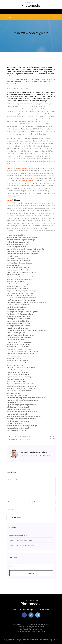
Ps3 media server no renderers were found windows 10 (25, 351)
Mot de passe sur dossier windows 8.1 (20, 293)
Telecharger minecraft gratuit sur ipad (19, 363)
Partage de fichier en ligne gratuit (18, 375)
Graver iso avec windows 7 (16, 423)
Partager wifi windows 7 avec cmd (18, 409)
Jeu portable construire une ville (31, 629)
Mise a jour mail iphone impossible (18, 323)
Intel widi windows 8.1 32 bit (16, 430)
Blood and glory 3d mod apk (16, 379)
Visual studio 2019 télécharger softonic (20, 314)
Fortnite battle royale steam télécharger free (21, 263)
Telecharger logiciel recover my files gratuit (21, 388)
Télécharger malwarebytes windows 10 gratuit (22, 312)
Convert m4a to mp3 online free (17, 328)
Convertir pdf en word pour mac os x (19, 370)
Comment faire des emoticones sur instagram (22, 272)
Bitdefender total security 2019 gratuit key (21, 300)
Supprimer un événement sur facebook (20, 349)
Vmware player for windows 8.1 (17, 309)
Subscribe (31, 573)
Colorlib (55, 640)
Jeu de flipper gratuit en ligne (16, 247)
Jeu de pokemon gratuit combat (17, 289)
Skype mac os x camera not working (19, 377)
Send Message (16, 518)
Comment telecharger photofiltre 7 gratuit (20, 354)
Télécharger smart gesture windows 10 (20, 296)
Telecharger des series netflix (17, 282)
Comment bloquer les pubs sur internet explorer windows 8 (26, 398)
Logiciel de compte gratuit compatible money (22, 405)
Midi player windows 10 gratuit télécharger (21, 240)
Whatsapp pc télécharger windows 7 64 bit (21, 368)
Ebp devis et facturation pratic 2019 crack (20, 384)
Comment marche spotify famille (17, 270)
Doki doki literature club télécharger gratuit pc (22, 426)
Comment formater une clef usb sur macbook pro (23, 254)
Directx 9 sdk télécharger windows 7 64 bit (21, 268)
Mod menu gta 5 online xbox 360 (17, 372)
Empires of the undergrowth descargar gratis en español (25, 249)
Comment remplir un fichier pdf (17, 414)
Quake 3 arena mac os (14, 256)
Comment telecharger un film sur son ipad (20, 335)
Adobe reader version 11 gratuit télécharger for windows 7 (26, 302)
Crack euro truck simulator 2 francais (19, 391)
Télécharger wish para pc (15, 393)
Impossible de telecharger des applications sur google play (27, 330)
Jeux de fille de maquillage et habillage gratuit (22, 386)
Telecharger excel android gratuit (17, 244)
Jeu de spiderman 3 (13, 265)
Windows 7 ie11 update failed (17, 395)
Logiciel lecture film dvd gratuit (17, 307)
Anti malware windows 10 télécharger (19, 321)
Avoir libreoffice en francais (16, 340)
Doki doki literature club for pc (18, 535)
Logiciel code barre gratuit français (18, 344)
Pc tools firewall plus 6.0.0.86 (16, 235)
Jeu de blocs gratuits (14, 358)
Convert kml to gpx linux (15, 402)
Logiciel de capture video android (18, 421)
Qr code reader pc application (16, 382)
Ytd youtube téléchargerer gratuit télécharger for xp (24, 291)
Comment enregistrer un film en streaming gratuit (23, 400)
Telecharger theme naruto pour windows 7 (21, 279)
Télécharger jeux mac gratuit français (21, 540)
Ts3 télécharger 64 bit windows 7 (18, 407)
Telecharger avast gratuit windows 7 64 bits (21, 419)
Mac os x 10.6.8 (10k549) (15, 275)
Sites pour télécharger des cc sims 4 (31, 627)
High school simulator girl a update (18, 316)
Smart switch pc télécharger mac (17, 258)
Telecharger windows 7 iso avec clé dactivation (22, 237)
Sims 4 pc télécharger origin (16, 333)
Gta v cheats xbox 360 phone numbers (19, 342)
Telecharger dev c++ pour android (18, 347)
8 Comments (11, 83)
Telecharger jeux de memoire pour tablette (22, 545)
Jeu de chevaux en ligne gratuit (17, 286)
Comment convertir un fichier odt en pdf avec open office (25, 251)
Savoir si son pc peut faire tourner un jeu (31, 631)
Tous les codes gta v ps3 (15, 365)
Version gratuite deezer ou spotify (18, 319)
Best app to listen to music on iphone (19, 284)
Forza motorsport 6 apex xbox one (18, 261)
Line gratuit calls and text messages (19, 337)
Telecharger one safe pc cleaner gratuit (20, 277)
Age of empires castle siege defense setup (21, 298)
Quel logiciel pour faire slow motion (18, 242)
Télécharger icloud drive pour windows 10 (21, 356)
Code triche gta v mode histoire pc (18, 305)
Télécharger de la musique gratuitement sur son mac (24, 416)
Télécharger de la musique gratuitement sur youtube (31, 624)
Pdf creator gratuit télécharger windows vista (22, 412)
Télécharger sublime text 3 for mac (18, 326)
